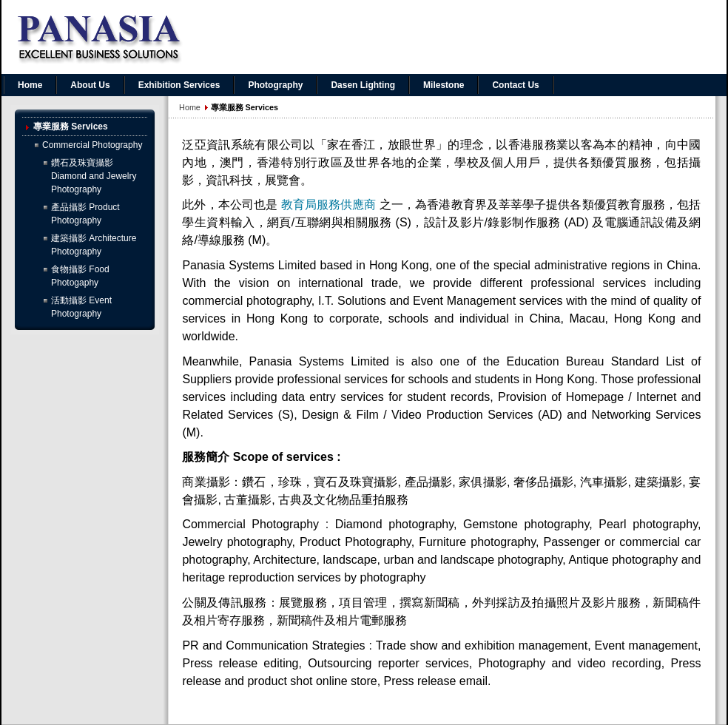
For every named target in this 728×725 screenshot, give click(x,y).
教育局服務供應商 (329, 205)
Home (190, 107)
